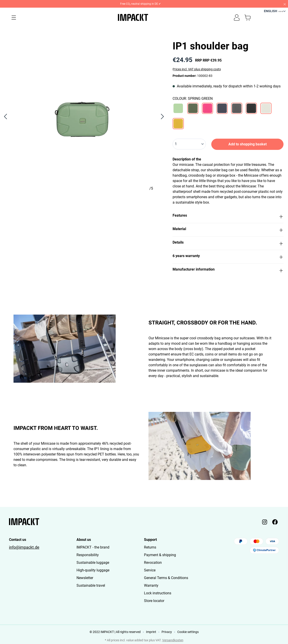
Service (150, 570)
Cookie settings (188, 632)
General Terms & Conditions (166, 578)
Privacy (167, 632)
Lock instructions (158, 593)
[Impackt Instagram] (265, 522)
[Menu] (14, 18)
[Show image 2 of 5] (50, 202)
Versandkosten (173, 640)
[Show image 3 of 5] (84, 202)
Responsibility (88, 555)
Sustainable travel (91, 585)
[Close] (284, 4)
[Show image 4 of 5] (118, 202)
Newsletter (85, 578)
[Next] (163, 117)
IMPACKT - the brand (93, 547)
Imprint (151, 632)
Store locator (154, 601)
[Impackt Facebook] (275, 522)
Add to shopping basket (247, 144)
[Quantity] (189, 144)
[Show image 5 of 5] (152, 202)
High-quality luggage (93, 570)
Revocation (153, 563)
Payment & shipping (160, 555)
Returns (150, 547)
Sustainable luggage (93, 563)
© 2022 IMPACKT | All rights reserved (115, 632)
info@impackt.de (24, 547)
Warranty (151, 585)
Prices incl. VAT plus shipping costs (197, 69)
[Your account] (237, 18)
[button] (228, 216)
